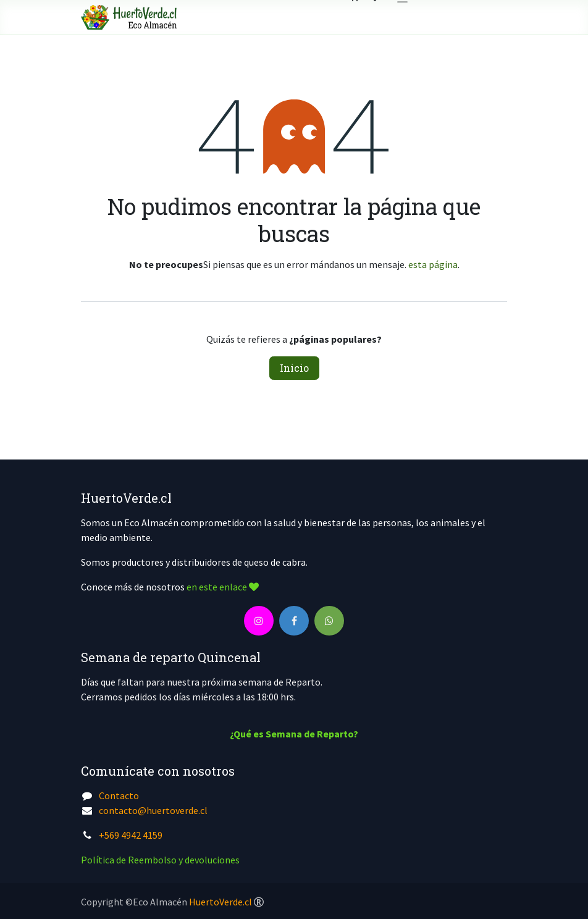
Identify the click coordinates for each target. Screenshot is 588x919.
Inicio (294, 368)
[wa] (329, 621)
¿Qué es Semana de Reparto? (294, 734)
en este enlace (223, 587)
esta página (433, 264)
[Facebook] (294, 621)
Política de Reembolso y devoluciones (160, 860)
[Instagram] (259, 621)
